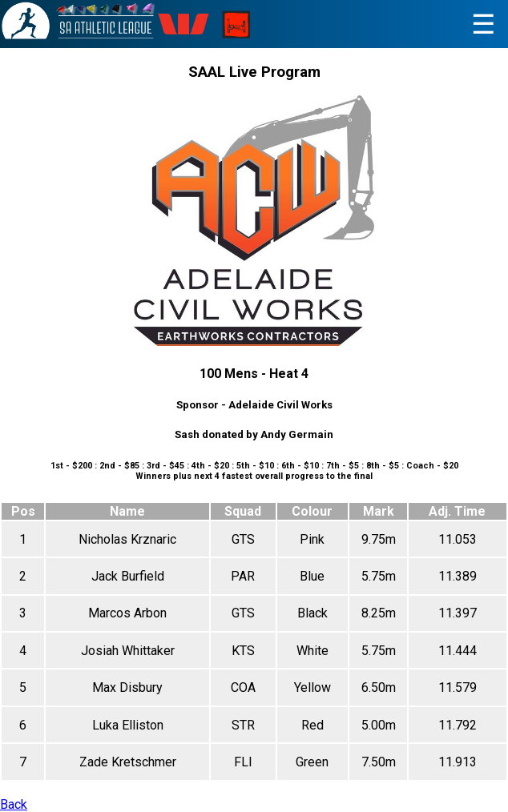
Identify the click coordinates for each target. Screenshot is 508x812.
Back (14, 804)
